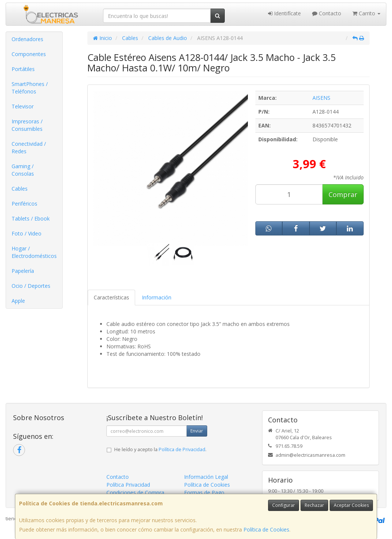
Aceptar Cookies (351, 505)
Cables (20, 189)
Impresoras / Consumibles (27, 125)
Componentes (29, 54)
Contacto (327, 13)
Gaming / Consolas (23, 170)
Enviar (197, 431)
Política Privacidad (128, 485)
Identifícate (284, 13)
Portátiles (23, 69)
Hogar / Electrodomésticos (34, 252)
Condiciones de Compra (135, 492)
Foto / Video (27, 233)
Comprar (343, 194)
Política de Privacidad (182, 449)
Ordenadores (27, 39)
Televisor (23, 106)
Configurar (284, 505)
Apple (18, 301)
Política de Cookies (266, 529)
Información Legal (206, 477)
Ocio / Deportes (31, 286)
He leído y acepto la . (160, 449)
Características (111, 297)
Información (157, 297)
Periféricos (24, 204)
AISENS (321, 98)
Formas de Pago (204, 492)
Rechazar (314, 505)
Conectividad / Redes (29, 147)
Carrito (366, 13)
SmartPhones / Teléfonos (30, 88)
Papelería (23, 271)
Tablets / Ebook (31, 218)
